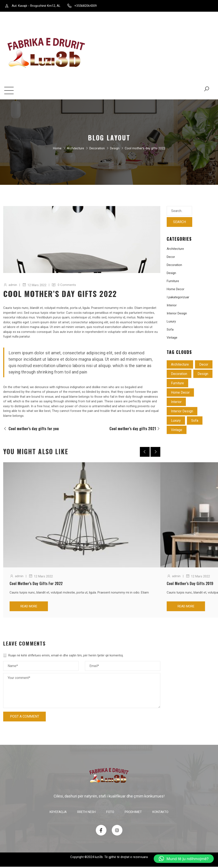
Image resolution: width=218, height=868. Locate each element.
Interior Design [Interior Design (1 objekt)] (182, 412)
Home (57, 150)
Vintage (172, 339)
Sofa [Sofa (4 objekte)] (195, 422)
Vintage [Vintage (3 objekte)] (177, 431)
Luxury (171, 323)
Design (115, 150)
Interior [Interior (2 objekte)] (176, 403)
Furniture (173, 282)
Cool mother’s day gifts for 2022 (36, 585)
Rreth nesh (34, 91)
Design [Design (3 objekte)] (203, 375)
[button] (184, 859)
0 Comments (67, 286)
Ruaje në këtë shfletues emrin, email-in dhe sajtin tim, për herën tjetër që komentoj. (66, 657)
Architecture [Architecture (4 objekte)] (180, 366)
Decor (171, 258)
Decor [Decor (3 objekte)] (204, 366)
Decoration (97, 150)
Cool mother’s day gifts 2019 (190, 585)
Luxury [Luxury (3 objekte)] (176, 422)
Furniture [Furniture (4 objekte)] (177, 384)
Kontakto (96, 91)
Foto (52, 91)
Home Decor (176, 290)
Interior (172, 307)
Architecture (75, 150)
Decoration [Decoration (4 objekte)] (179, 375)
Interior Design (177, 315)
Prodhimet (72, 91)
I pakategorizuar (178, 298)
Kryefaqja (13, 91)
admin (13, 286)
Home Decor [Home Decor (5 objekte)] (180, 394)
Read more (29, 608)
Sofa (170, 331)
